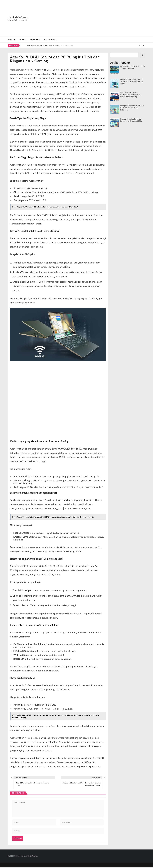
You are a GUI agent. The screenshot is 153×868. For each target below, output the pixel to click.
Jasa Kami (34, 40)
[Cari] (142, 55)
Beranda (11, 40)
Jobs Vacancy (49, 40)
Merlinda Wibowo (18, 17)
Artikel (22, 40)
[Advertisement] (91, 19)
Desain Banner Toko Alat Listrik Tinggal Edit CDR (43, 45)
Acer (74, 107)
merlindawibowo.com (21, 70)
